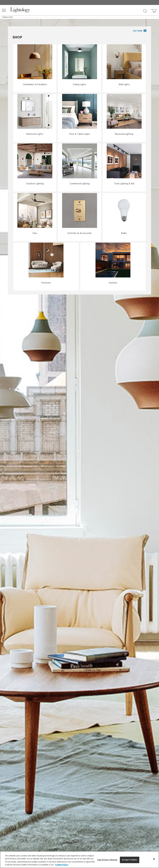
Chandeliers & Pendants (35, 85)
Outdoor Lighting (35, 184)
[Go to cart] (154, 10)
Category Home (7, 17)
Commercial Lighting (80, 184)
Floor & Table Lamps (80, 134)
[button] (4, 10)
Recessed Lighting (124, 134)
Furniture (46, 283)
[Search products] (145, 11)
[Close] (154, 859)
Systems (113, 283)
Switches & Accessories (80, 233)
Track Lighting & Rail (124, 184)
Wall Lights (124, 85)
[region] (79, 860)
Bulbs (124, 233)
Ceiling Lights (79, 85)
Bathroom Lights (35, 134)
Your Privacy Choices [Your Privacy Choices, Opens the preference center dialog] (107, 860)
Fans (35, 233)
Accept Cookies (130, 860)
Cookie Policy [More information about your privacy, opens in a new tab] (62, 865)
